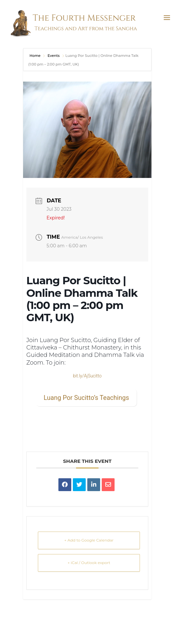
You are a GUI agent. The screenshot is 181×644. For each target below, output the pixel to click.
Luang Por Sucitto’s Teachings (86, 398)
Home (35, 56)
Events (54, 56)
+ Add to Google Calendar (89, 540)
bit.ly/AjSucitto (87, 376)
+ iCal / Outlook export (89, 563)
